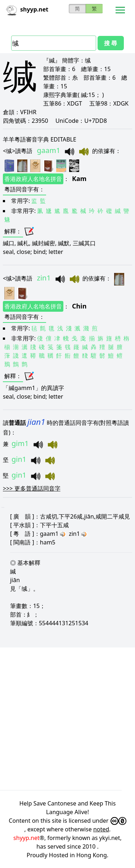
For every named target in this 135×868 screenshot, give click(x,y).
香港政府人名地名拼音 (33, 179)
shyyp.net (26, 838)
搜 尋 (111, 43)
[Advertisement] (67, 718)
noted (101, 829)
